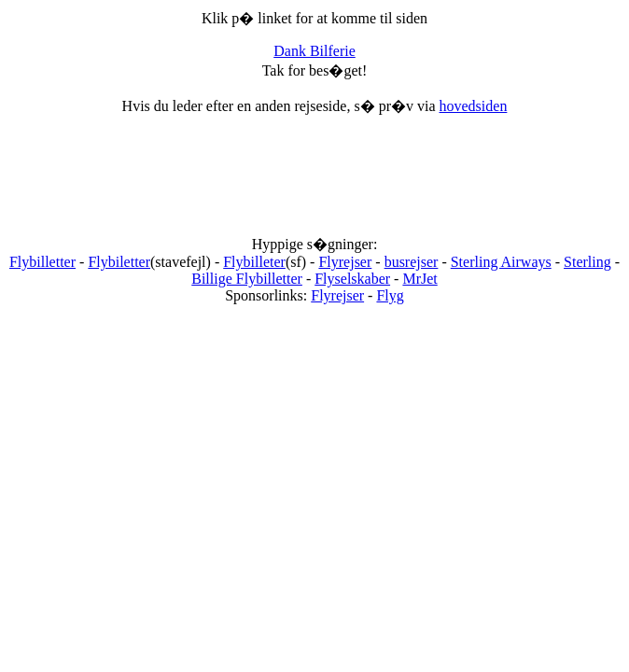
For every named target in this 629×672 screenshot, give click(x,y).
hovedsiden (474, 106)
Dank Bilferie (314, 51)
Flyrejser (345, 262)
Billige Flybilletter (247, 279)
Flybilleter (254, 262)
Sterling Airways (501, 262)
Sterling (587, 262)
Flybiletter (119, 262)
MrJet (419, 279)
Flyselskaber (352, 279)
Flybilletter (42, 262)
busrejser (412, 262)
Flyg (390, 295)
